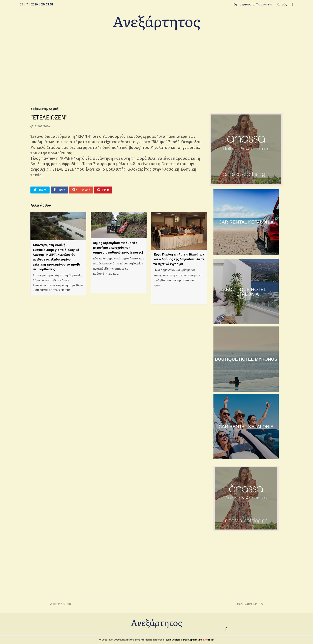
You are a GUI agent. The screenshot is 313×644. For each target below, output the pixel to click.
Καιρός (282, 4)
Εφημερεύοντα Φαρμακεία (253, 4)
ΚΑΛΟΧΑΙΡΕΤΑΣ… (250, 604)
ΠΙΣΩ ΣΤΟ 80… (62, 604)
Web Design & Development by (190, 640)
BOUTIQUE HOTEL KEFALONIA (246, 292)
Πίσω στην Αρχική (44, 109)
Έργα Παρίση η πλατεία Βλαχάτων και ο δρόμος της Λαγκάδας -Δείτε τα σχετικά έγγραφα (179, 259)
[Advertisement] (156, 72)
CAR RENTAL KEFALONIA (246, 222)
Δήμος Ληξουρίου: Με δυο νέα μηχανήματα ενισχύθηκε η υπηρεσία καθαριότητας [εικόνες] (118, 248)
